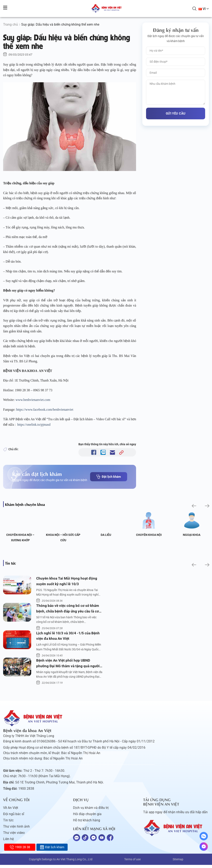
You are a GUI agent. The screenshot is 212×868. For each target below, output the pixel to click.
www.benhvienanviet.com (33, 400)
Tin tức (8, 823)
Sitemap (178, 862)
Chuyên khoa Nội (149, 535)
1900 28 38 (20, 847)
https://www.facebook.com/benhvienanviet (45, 410)
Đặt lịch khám (109, 477)
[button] (194, 506)
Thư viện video (14, 836)
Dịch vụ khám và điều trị (91, 811)
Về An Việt (11, 811)
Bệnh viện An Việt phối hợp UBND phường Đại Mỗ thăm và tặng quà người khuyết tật (69, 666)
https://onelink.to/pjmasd (34, 425)
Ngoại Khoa (192, 535)
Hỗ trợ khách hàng (87, 823)
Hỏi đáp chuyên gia (87, 817)
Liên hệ (8, 842)
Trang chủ (11, 24)
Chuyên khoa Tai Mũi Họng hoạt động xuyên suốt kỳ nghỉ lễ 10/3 (68, 581)
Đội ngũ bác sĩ (14, 817)
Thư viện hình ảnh (16, 830)
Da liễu (106, 535)
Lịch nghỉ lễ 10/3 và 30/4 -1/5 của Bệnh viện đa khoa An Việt (69, 638)
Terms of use (132, 862)
